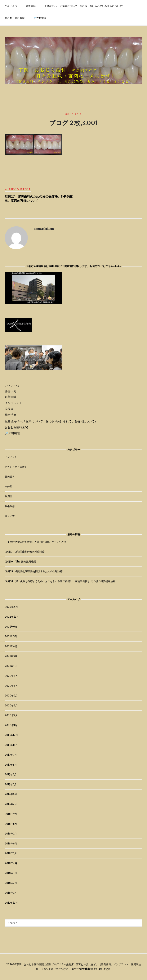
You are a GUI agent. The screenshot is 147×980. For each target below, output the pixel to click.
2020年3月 (11, 706)
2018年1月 (11, 893)
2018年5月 (11, 853)
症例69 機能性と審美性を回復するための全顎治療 (34, 571)
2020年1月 (11, 725)
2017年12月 (11, 903)
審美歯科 (11, 397)
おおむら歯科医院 (15, 18)
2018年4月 (11, 863)
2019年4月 (11, 794)
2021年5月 (11, 636)
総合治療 (11, 415)
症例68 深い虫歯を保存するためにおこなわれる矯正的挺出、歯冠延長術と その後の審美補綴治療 (60, 581)
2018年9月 (11, 814)
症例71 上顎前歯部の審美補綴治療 (25, 552)
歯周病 (9, 409)
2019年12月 (11, 735)
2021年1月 (11, 666)
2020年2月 (11, 715)
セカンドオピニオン (16, 467)
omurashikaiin (44, 229)
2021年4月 (11, 646)
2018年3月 (11, 873)
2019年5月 (11, 784)
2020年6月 (11, 686)
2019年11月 (11, 745)
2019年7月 (11, 774)
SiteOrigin (104, 969)
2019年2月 (11, 804)
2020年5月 (11, 696)
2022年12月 (12, 617)
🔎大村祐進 (40, 18)
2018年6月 (11, 844)
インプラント (13, 403)
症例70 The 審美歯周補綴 (20, 562)
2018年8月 (11, 824)
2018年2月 (11, 883)
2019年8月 (11, 765)
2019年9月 (11, 755)
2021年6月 (11, 627)
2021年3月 (11, 656)
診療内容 (31, 6)
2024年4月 (11, 607)
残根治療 (10, 506)
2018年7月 (11, 834)
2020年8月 (11, 676)
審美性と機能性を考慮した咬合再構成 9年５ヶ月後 (35, 542)
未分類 (9, 487)
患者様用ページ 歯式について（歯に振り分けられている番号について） (85, 6)
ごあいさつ (11, 6)
